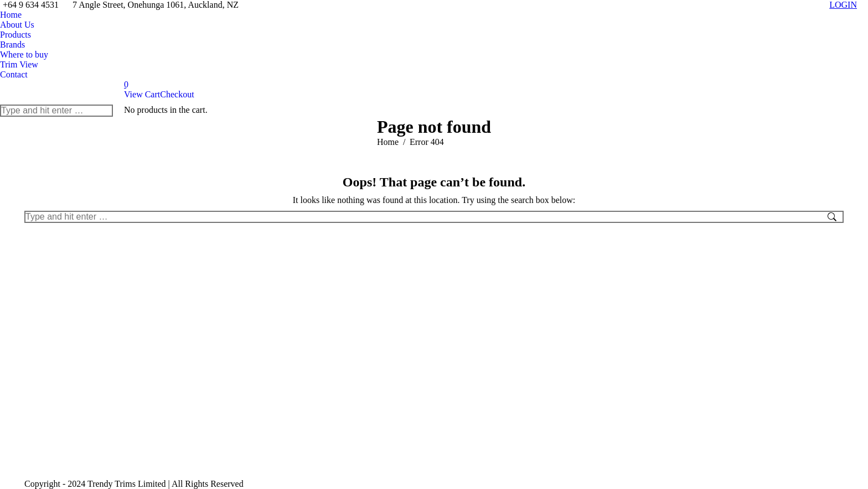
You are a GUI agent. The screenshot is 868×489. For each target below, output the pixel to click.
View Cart (142, 94)
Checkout (177, 94)
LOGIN (843, 5)
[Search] (56, 111)
